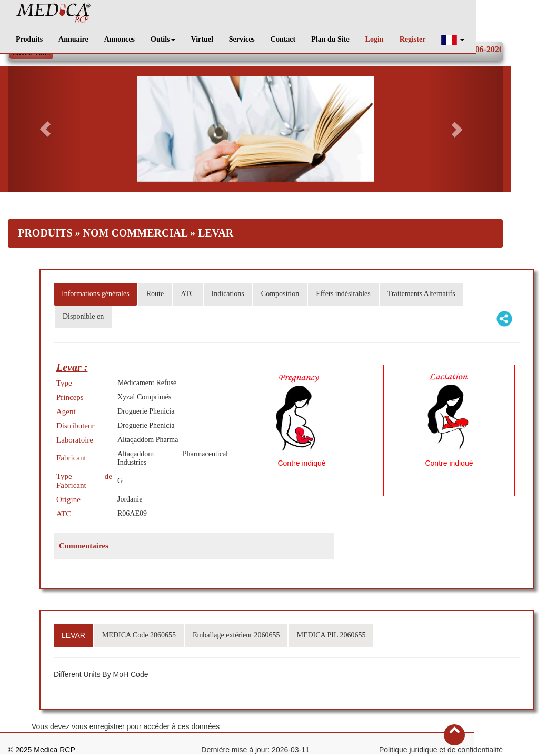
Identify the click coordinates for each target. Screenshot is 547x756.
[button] (453, 40)
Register (413, 39)
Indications (228, 294)
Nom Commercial (135, 233)
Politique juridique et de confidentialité (441, 750)
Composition (280, 294)
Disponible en (83, 316)
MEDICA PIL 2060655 (331, 635)
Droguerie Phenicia (146, 411)
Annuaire (73, 39)
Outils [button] (163, 39)
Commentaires (84, 546)
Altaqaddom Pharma (148, 440)
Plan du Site (330, 39)
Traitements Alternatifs (421, 294)
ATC (187, 294)
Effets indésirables (343, 294)
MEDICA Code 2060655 (139, 635)
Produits (29, 39)
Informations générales (96, 294)
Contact (283, 39)
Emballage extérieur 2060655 (236, 635)
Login (375, 39)
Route (155, 294)
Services (242, 39)
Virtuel (202, 39)
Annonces (120, 39)
